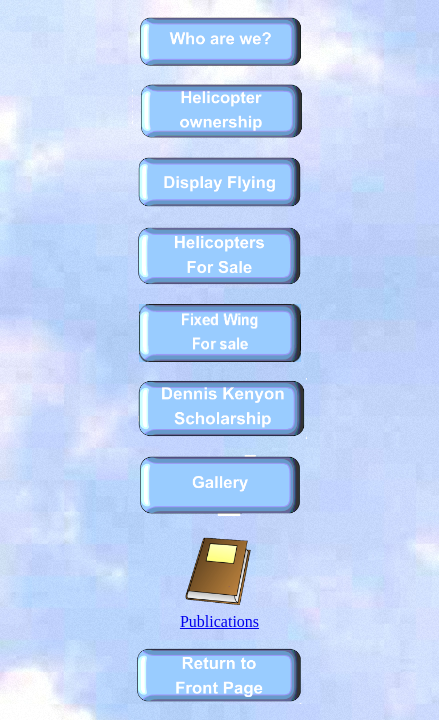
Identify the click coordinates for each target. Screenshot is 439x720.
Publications (219, 614)
